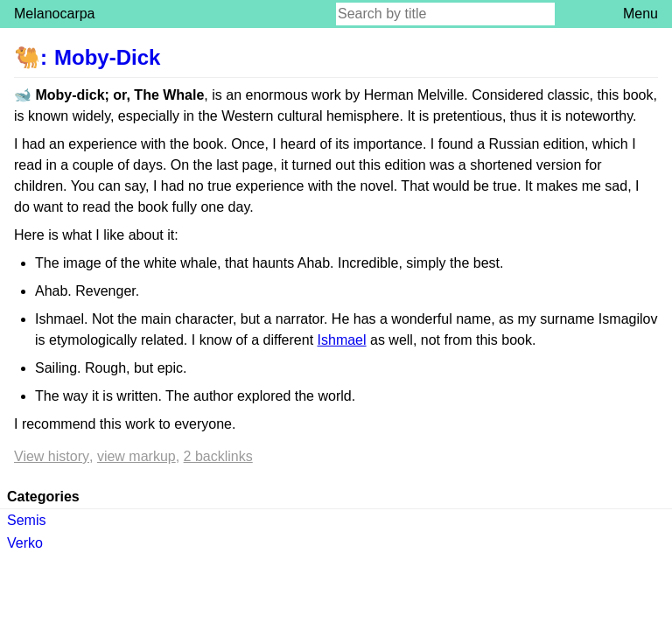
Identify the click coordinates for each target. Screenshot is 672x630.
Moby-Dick (107, 57)
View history (52, 456)
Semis (26, 520)
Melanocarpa (55, 14)
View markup (136, 456)
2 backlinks (218, 456)
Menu (640, 14)
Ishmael (342, 340)
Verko (25, 543)
